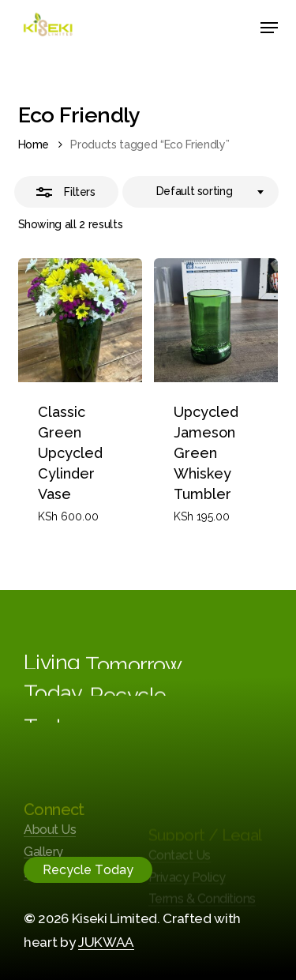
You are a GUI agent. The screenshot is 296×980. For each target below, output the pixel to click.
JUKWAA (106, 942)
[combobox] (200, 192)
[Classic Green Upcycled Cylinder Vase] (80, 320)
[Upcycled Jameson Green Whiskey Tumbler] (216, 320)
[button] (269, 28)
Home (34, 145)
